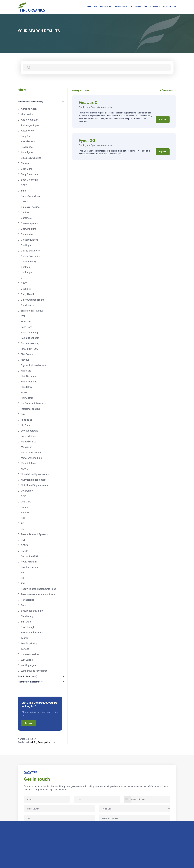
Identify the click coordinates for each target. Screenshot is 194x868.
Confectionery (29, 262)
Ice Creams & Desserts (33, 403)
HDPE (24, 392)
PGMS (24, 545)
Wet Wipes (27, 660)
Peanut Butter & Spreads (34, 534)
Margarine (27, 447)
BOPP (24, 185)
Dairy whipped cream (32, 300)
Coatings (26, 245)
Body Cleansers (29, 174)
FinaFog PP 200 (29, 349)
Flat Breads (27, 354)
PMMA (25, 551)
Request (29, 723)
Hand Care (27, 387)
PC (22, 523)
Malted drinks (28, 442)
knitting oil (27, 420)
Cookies (25, 267)
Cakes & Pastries (30, 207)
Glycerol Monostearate (33, 365)
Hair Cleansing (29, 382)
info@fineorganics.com (44, 742)
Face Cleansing (29, 332)
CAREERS (155, 7)
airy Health (27, 114)
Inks (23, 414)
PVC (23, 583)
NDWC (25, 469)
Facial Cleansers (30, 338)
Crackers (26, 289)
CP (22, 278)
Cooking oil (27, 272)
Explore (163, 119)
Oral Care (26, 502)
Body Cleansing (29, 180)
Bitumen (26, 163)
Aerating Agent (29, 109)
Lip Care (25, 425)
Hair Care (26, 371)
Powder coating (29, 567)
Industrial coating (30, 409)
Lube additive (28, 436)
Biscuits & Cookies (31, 158)
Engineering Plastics (32, 311)
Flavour (25, 360)
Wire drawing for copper (34, 671)
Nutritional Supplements (34, 485)
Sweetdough (28, 627)
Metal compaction (31, 452)
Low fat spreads (30, 431)
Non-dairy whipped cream (35, 474)
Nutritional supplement (34, 480)
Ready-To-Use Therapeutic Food (39, 589)
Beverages (27, 147)
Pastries (25, 512)
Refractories (28, 600)
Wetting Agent (29, 665)
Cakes (24, 202)
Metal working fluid (31, 458)
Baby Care (27, 136)
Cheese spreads (30, 223)
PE (22, 529)
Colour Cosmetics (31, 256)
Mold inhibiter (29, 463)
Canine (25, 212)
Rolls (24, 605)
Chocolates (27, 234)
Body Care (27, 169)
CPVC (24, 283)
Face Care (26, 327)
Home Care (27, 398)
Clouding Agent (29, 240)
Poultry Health (29, 562)
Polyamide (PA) (29, 556)
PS (22, 578)
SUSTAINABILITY (123, 7)
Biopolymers (28, 152)
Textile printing (29, 643)
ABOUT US (92, 7)
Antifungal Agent (30, 125)
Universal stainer (30, 654)
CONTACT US (170, 7)
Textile (25, 638)
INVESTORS (141, 7)
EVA (23, 316)
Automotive (27, 131)
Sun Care (26, 622)
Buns (24, 191)
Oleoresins (27, 491)
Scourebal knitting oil (33, 611)
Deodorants (27, 305)
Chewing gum (28, 229)
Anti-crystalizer (29, 120)
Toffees (25, 649)
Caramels (26, 218)
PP (22, 573)
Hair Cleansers (29, 376)
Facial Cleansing (30, 343)
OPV (23, 496)
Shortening (27, 616)
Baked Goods (28, 142)
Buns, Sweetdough (31, 196)
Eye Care (26, 322)
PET (23, 540)
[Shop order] (167, 90)
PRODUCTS (106, 7)
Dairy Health (28, 294)
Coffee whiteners (30, 251)
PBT (23, 518)
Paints (24, 507)
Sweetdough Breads (32, 633)
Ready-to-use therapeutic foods (38, 594)
